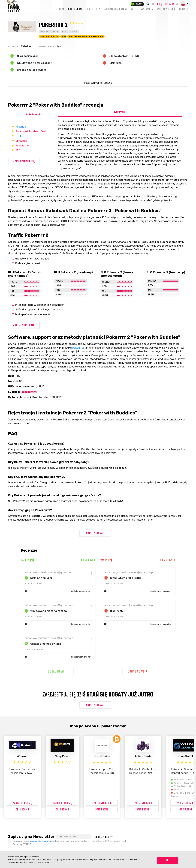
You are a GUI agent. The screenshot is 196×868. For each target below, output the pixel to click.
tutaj (47, 862)
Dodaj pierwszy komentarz (81, 591)
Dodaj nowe (88, 560)
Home (62, 9)
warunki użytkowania (40, 841)
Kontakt (183, 9)
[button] (184, 4)
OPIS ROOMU (22, 810)
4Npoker (22, 756)
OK (167, 860)
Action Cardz (143, 756)
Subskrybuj (104, 837)
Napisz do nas (95, 533)
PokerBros (78, 348)
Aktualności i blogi (116, 9)
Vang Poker (62, 756)
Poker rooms (76, 9)
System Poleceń (166, 9)
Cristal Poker (102, 756)
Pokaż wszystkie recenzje (98, 83)
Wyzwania (147, 9)
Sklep (134, 9)
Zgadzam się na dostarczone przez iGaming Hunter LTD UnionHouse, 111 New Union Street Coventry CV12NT (69, 843)
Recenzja (21, 127)
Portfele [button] (92, 9)
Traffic (19, 136)
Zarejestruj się (24, 161)
